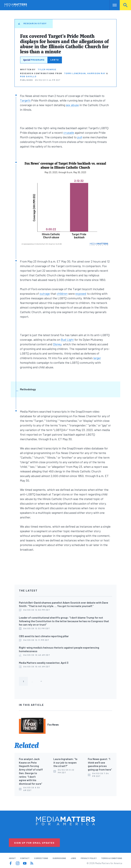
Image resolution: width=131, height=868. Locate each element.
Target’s (25, 100)
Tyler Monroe (47, 69)
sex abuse (72, 105)
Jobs (73, 858)
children (62, 294)
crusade (69, 133)
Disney (57, 344)
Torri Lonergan (75, 73)
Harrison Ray (96, 73)
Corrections (41, 858)
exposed (81, 294)
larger (97, 358)
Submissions (59, 858)
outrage (45, 294)
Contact (25, 858)
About (12, 858)
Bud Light (67, 340)
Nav (112, 5)
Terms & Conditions (112, 858)
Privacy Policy (89, 858)
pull (80, 137)
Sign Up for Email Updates (34, 843)
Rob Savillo (28, 76)
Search (125, 5)
